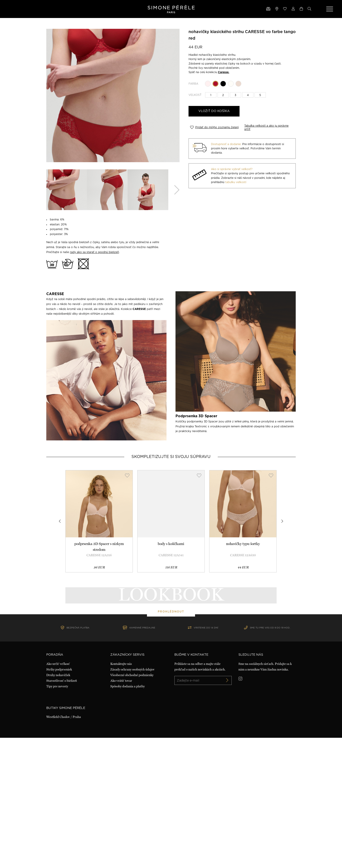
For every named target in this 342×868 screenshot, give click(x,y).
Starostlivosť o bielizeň (62, 811)
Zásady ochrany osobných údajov (132, 800)
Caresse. (224, 72)
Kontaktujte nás (121, 794)
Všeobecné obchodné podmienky (132, 805)
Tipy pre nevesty (57, 816)
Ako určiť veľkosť (58, 794)
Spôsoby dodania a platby (128, 816)
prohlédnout (171, 677)
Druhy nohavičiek (58, 805)
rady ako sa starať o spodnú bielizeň (94, 252)
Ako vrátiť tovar (121, 811)
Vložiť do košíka (214, 111)
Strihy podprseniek (59, 800)
